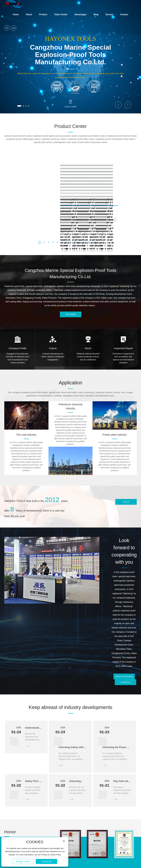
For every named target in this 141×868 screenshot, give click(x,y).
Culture (53, 317)
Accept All (47, 861)
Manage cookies (23, 861)
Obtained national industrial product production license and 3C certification (88, 326)
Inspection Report (123, 317)
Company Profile (18, 317)
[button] (19, 106)
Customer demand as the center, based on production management (53, 326)
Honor (88, 317)
